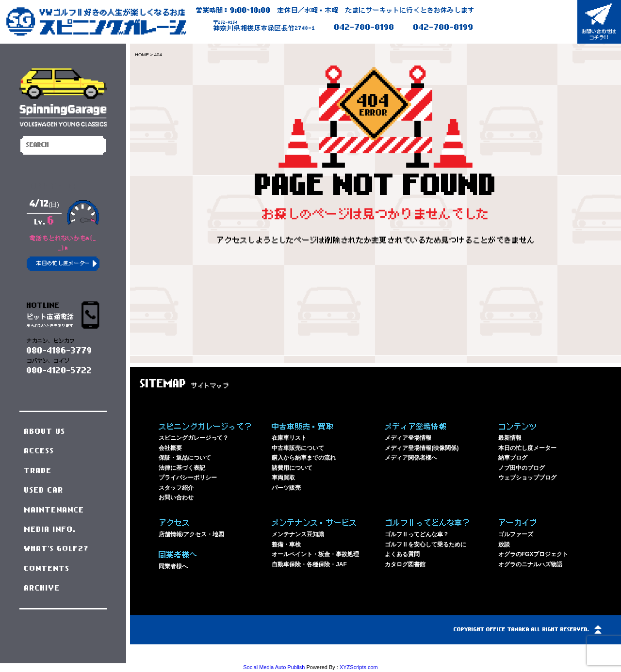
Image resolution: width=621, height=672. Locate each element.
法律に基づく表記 (182, 468)
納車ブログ (513, 458)
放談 (504, 544)
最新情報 (510, 438)
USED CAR (44, 490)
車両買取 (283, 478)
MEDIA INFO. (50, 529)
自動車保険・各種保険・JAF (309, 564)
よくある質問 (402, 554)
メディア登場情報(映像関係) (422, 448)
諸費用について (292, 468)
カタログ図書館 (405, 564)
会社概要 (170, 448)
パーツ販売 (286, 488)
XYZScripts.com (359, 667)
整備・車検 (286, 544)
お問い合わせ (176, 497)
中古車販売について (298, 448)
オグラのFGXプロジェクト (533, 554)
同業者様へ (173, 566)
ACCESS (39, 451)
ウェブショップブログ (527, 478)
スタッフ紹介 (176, 488)
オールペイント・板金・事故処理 (315, 554)
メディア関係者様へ (411, 458)
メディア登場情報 (408, 438)
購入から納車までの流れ (304, 458)
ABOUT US (45, 432)
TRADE (38, 471)
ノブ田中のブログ (522, 468)
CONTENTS (47, 569)
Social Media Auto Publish (274, 667)
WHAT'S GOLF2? (57, 549)
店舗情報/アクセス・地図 (191, 534)
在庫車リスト (289, 438)
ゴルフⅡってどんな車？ (417, 534)
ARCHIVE (42, 588)
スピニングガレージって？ (194, 438)
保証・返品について (185, 458)
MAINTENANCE (54, 510)
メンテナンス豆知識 (298, 534)
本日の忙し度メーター (527, 448)
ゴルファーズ (516, 534)
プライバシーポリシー (188, 478)
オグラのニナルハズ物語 (530, 564)
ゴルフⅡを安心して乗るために (425, 544)
